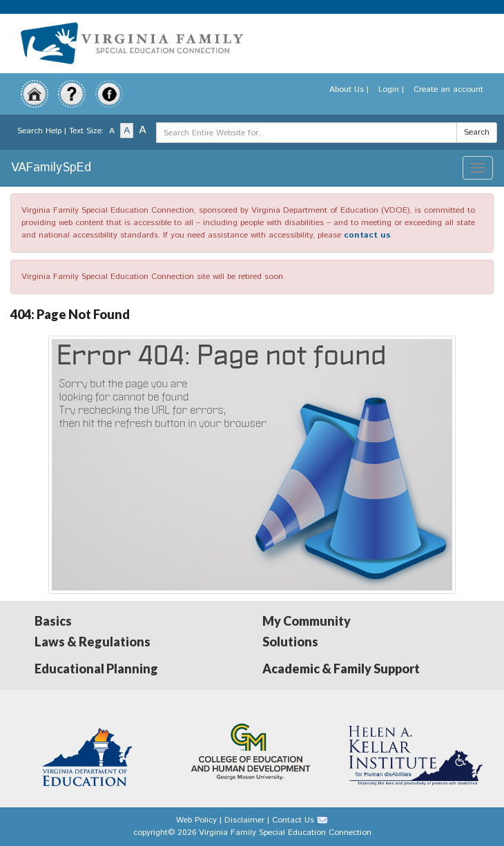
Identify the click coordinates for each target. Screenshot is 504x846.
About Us (347, 89)
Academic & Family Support (341, 669)
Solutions (290, 642)
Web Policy (196, 820)
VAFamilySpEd (51, 168)
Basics (53, 621)
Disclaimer (244, 820)
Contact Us (293, 820)
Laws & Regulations (93, 642)
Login (389, 89)
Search (477, 132)
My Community (307, 621)
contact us (367, 235)
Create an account (448, 89)
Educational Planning (96, 669)
